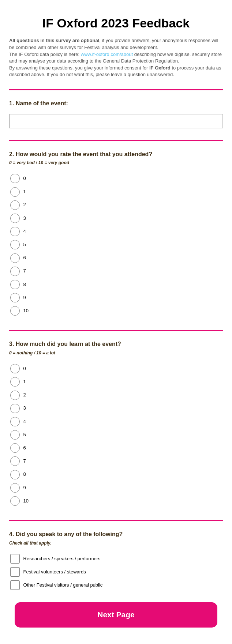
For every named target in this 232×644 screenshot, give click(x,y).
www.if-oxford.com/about (107, 54)
